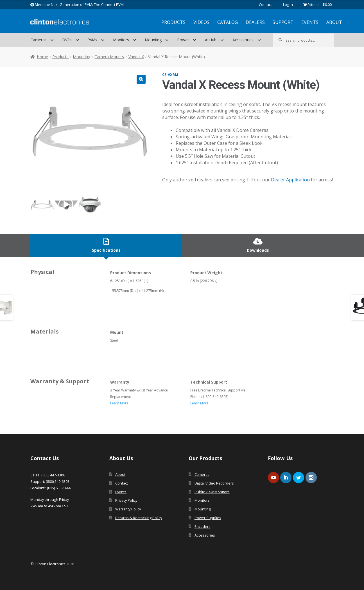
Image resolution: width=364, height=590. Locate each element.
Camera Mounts (109, 57)
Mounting (153, 40)
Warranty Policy (128, 509)
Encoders (203, 526)
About (334, 22)
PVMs (92, 40)
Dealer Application (290, 180)
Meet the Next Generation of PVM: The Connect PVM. (77, 4)
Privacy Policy (126, 500)
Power (183, 40)
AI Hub (211, 40)
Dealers (255, 22)
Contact (265, 4)
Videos (201, 22)
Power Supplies (208, 518)
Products (173, 22)
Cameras (39, 40)
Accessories (243, 40)
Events (310, 22)
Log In (288, 4)
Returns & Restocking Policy (139, 518)
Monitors (121, 40)
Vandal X (136, 57)
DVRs (67, 40)
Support (283, 22)
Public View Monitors (212, 492)
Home (42, 57)
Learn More (119, 403)
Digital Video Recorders (214, 483)
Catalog (228, 22)
